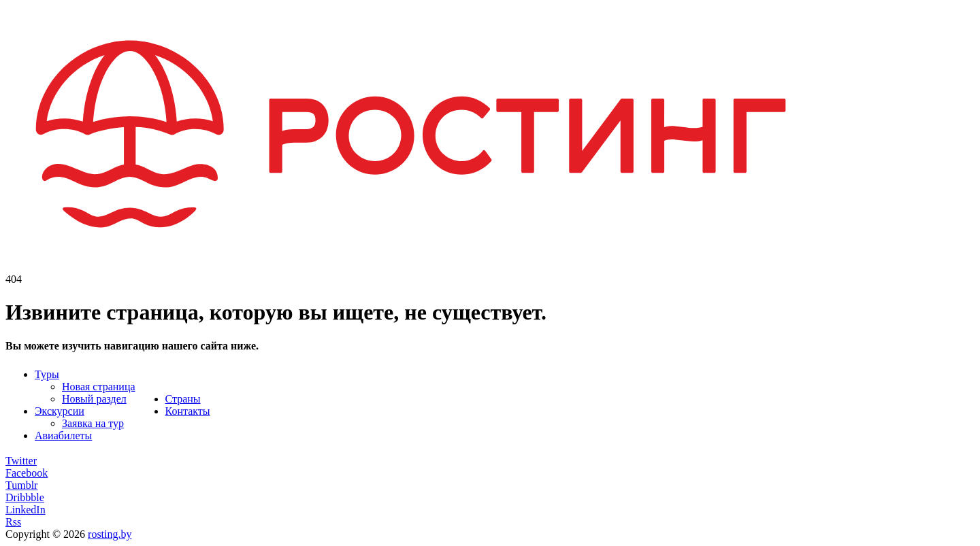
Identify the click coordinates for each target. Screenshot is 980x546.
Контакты (188, 411)
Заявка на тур (93, 423)
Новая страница (99, 387)
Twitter (21, 461)
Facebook (27, 473)
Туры (47, 374)
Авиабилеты (63, 436)
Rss (13, 522)
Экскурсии (60, 411)
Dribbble (25, 497)
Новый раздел (94, 399)
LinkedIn (26, 510)
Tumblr (21, 485)
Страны (183, 399)
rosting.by (110, 534)
